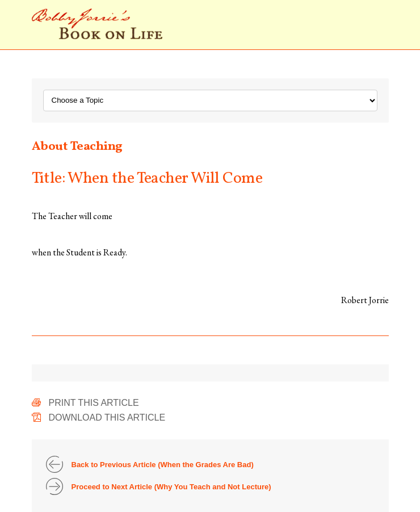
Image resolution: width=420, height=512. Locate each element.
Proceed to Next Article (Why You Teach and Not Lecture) (171, 487)
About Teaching (77, 147)
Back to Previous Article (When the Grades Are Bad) (163, 465)
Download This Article (107, 417)
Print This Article (94, 403)
